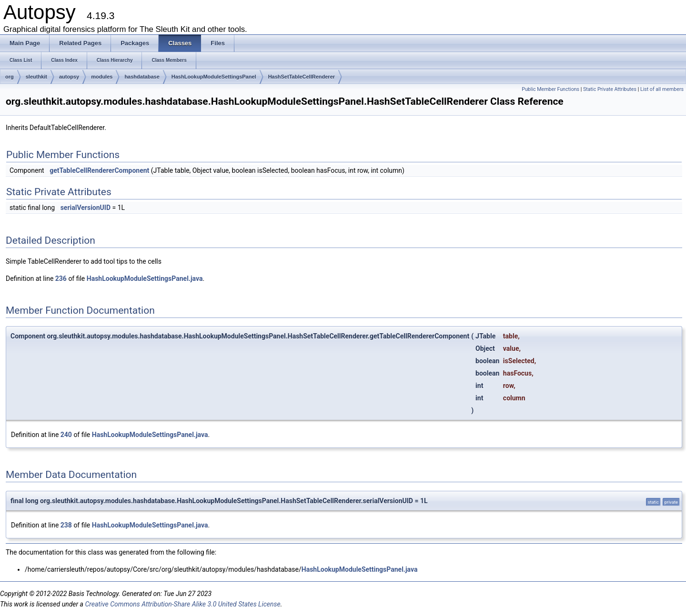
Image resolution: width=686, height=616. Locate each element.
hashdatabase (142, 77)
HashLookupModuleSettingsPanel (214, 77)
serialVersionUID (86, 208)
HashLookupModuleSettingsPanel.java (145, 278)
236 (61, 278)
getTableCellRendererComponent (99, 170)
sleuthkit (36, 77)
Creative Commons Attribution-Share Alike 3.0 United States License (182, 604)
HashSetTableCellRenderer (302, 77)
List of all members (662, 89)
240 (66, 435)
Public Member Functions (550, 89)
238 (66, 525)
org (10, 77)
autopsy (69, 77)
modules (102, 77)
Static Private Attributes (610, 89)
